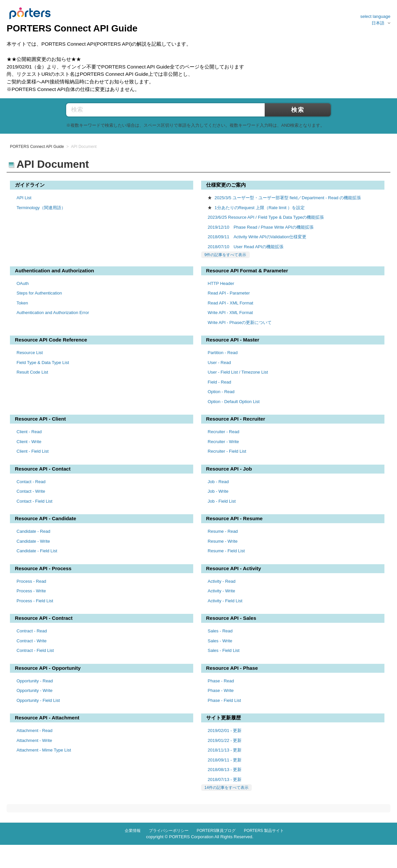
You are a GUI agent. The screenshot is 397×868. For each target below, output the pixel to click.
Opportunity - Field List (38, 700)
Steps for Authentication (39, 293)
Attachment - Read (34, 731)
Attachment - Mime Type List (44, 750)
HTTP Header (221, 283)
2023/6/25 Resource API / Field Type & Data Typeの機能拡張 (266, 217)
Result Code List (32, 372)
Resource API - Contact (43, 469)
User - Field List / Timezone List (238, 372)
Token (22, 303)
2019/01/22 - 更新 (225, 740)
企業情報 (133, 831)
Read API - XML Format (231, 303)
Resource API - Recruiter (236, 419)
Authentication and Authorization (54, 271)
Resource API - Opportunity (48, 668)
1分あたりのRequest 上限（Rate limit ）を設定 (260, 208)
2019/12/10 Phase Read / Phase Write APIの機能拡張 (261, 227)
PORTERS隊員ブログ (216, 831)
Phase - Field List (224, 700)
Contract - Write (32, 641)
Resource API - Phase (232, 668)
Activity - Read (222, 581)
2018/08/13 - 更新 (225, 770)
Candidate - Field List (37, 551)
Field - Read (220, 382)
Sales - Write (220, 641)
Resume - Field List (226, 551)
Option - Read (221, 392)
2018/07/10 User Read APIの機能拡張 (246, 247)
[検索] (182, 110)
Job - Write (218, 491)
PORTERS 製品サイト (264, 831)
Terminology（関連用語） (41, 208)
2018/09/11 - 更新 (225, 760)
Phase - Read (221, 681)
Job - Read (218, 482)
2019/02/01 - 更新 (225, 731)
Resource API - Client (40, 419)
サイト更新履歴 (223, 718)
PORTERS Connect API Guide (37, 147)
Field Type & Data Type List (43, 363)
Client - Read (29, 432)
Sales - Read (220, 631)
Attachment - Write (34, 740)
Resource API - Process (43, 568)
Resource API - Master (233, 340)
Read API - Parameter (229, 293)
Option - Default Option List (234, 402)
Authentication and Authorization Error (53, 313)
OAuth (23, 283)
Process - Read (31, 581)
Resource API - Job (229, 469)
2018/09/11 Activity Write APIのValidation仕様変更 (257, 237)
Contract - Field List (35, 650)
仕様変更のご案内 (226, 185)
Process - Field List (35, 601)
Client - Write (29, 442)
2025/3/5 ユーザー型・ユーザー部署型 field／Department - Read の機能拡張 (288, 198)
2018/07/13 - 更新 (225, 779)
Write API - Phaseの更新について (240, 322)
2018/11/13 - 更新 (225, 750)
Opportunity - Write (35, 690)
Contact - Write (31, 491)
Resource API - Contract (44, 618)
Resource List (30, 353)
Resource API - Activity (234, 568)
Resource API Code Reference (51, 340)
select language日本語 (375, 20)
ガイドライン (30, 185)
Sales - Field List (224, 650)
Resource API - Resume (234, 518)
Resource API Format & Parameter (247, 271)
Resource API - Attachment (47, 718)
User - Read (219, 363)
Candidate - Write (33, 541)
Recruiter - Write (223, 442)
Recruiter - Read (223, 432)
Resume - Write (223, 541)
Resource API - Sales (231, 618)
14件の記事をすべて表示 (226, 788)
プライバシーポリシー (169, 831)
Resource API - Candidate (45, 518)
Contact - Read (31, 482)
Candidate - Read (33, 531)
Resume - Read (223, 531)
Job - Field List (222, 501)
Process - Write (31, 591)
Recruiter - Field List (227, 451)
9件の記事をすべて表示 (225, 255)
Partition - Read (223, 353)
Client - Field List (33, 451)
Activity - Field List (225, 601)
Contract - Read (32, 631)
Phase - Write (221, 690)
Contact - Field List (34, 501)
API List (24, 198)
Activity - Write (221, 591)
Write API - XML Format (230, 313)
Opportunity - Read (35, 681)
